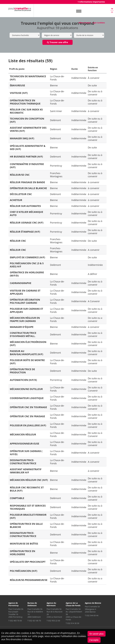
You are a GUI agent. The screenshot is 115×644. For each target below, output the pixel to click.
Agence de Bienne (93, 603)
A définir (92, 274)
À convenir (94, 78)
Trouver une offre (57, 42)
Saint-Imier (56, 111)
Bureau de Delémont (32, 604)
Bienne (54, 85)
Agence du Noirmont (51, 604)
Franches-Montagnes (56, 175)
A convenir (94, 250)
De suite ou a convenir (95, 319)
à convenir (94, 111)
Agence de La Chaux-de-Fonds (73, 604)
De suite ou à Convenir (95, 389)
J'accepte (94, 640)
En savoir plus (97, 634)
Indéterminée (79, 78)
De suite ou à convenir (95, 93)
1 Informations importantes (91, 2)
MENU (79, 11)
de (112, 12)
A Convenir (94, 301)
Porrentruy (56, 166)
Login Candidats (99, 23)
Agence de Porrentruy (13, 604)
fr (112, 9)
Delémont (55, 120)
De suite (92, 85)
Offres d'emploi (85, 23)
